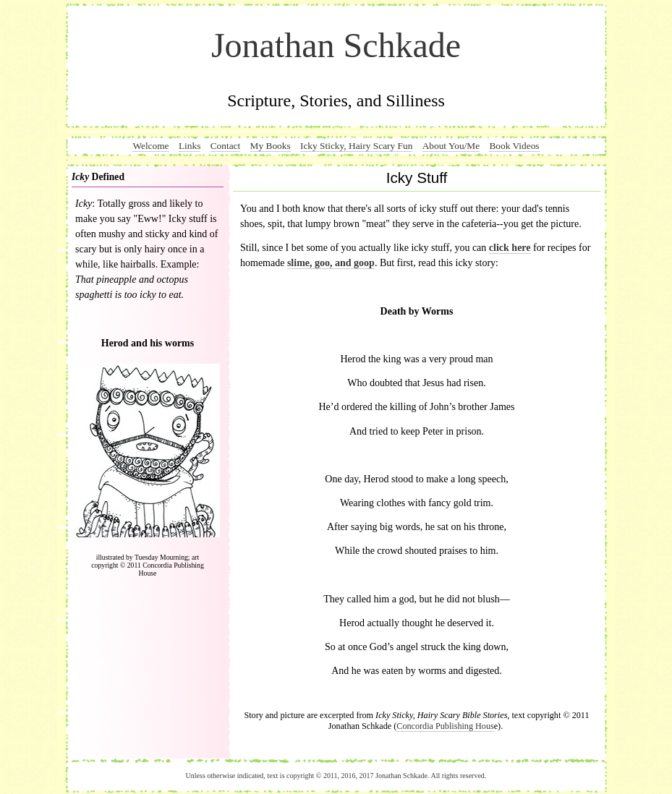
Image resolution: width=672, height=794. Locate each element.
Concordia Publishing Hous (445, 726)
